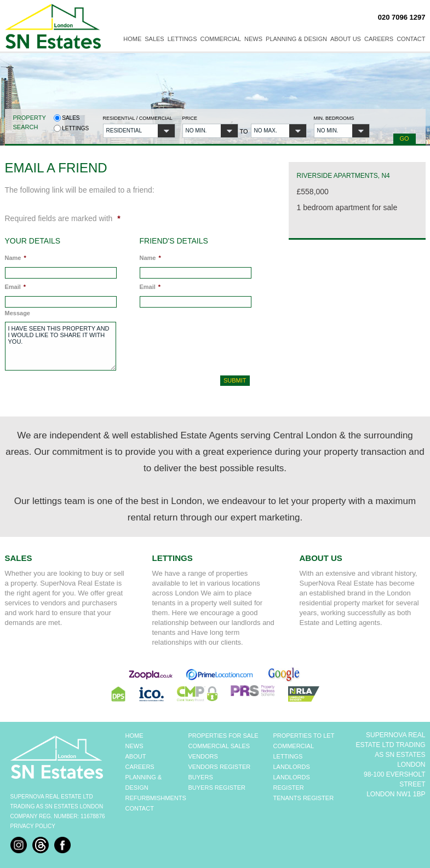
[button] (139, 131)
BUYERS (201, 777)
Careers (379, 39)
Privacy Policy (33, 826)
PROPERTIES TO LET (304, 736)
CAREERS (140, 767)
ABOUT (136, 756)
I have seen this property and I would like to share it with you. (61, 346)
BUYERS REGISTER (217, 788)
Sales (154, 39)
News (253, 39)
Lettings (182, 39)
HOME (134, 736)
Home (132, 39)
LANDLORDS (292, 767)
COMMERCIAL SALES (219, 746)
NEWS (134, 746)
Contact (411, 39)
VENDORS (203, 756)
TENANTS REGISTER (304, 798)
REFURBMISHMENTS (156, 798)
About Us (346, 39)
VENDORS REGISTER (220, 767)
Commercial (221, 39)
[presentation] (198, 340)
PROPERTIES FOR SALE (223, 736)
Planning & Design (296, 39)
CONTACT (140, 808)
